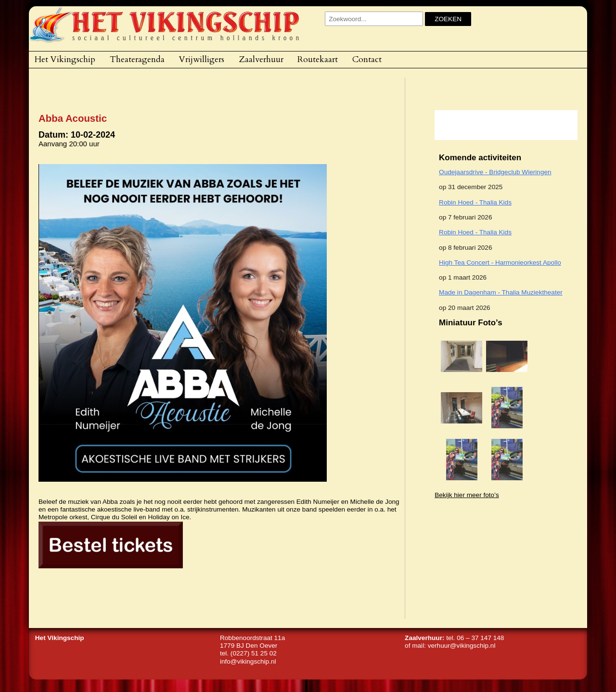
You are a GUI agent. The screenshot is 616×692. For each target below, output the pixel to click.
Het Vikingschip (65, 59)
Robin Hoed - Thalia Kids (475, 202)
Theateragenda (137, 59)
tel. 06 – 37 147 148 (475, 638)
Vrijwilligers (202, 59)
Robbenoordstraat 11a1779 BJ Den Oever (252, 642)
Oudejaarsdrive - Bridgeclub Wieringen (495, 172)
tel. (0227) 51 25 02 (248, 653)
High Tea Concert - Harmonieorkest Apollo (500, 263)
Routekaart (318, 59)
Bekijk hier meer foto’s (467, 495)
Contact (367, 59)
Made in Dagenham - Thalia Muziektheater (501, 292)
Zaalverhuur (261, 59)
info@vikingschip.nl (248, 661)
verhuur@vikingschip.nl (462, 646)
